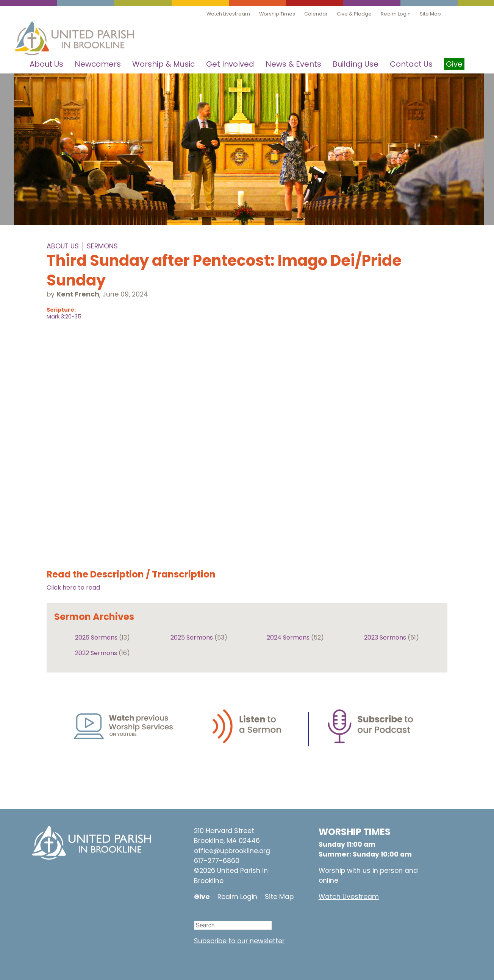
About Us (46, 64)
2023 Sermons (385, 637)
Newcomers (98, 64)
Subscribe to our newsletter (239, 941)
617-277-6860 (217, 861)
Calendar (316, 14)
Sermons (102, 246)
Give (202, 897)
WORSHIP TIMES (355, 832)
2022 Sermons (96, 653)
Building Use (356, 64)
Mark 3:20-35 (64, 317)
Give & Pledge (354, 14)
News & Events (293, 64)
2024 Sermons (288, 637)
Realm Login (396, 14)
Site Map (430, 14)
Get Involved (230, 64)
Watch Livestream (228, 14)
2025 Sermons (192, 637)
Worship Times (277, 14)
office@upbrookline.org (232, 851)
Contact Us (411, 64)
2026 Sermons (96, 637)
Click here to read (73, 588)
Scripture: (61, 310)
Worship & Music (163, 64)
